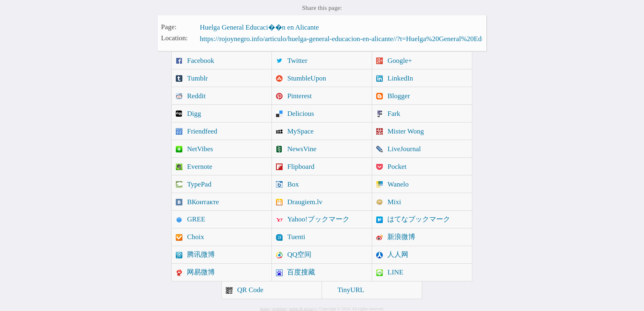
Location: (174, 38)
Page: (169, 26)
